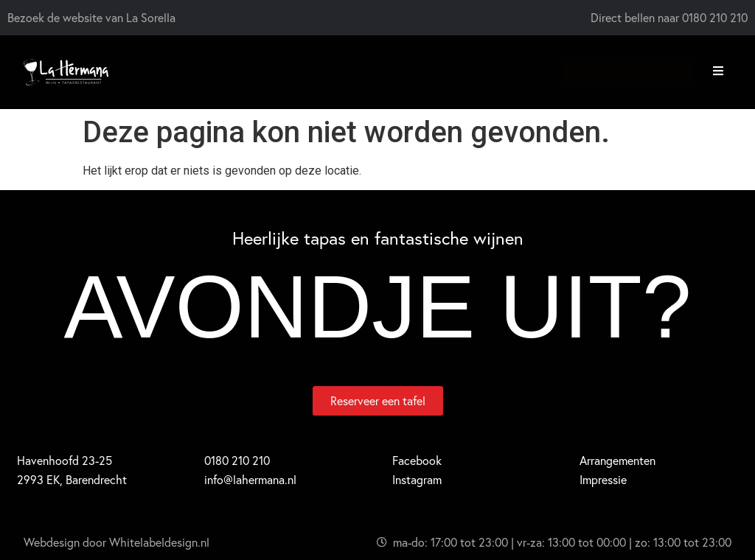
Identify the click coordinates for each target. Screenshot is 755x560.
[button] (718, 71)
